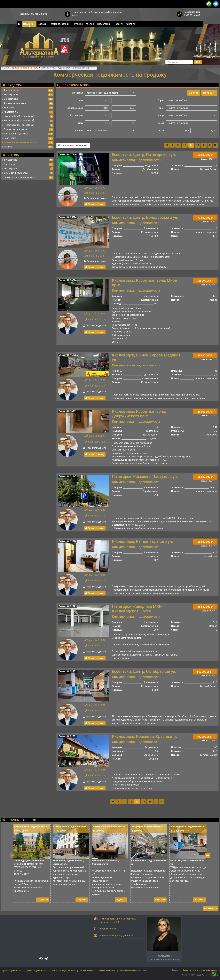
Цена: (81, 100)
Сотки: (161, 131)
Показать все (210, 908)
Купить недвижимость (12, 971)
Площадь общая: (75, 108)
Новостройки (104, 24)
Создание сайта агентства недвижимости (201, 970)
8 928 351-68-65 (192, 15)
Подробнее (43, 900)
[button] (110, 93)
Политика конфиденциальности (133, 971)
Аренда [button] (43, 24)
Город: (161, 100)
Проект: (161, 123)
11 (178, 145)
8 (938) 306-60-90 (95, 188)
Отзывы (79, 24)
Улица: (161, 115)
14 (198, 145)
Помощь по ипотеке (107, 971)
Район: (161, 108)
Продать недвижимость (36, 971)
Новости (118, 24)
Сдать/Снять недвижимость (63, 971)
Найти (198, 62)
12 (185, 145)
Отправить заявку (95, 204)
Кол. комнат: (77, 115)
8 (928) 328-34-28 (95, 314)
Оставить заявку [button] (61, 24)
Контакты (131, 24)
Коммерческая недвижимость (22, 68)
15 (204, 145)
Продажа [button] (29, 24)
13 (191, 145)
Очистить (193, 93)
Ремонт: (79, 131)
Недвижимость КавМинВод (33, 14)
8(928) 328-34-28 (95, 320)
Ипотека (90, 24)
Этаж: (80, 123)
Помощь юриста (87, 971)
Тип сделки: (77, 93)
